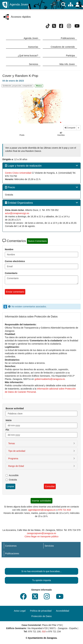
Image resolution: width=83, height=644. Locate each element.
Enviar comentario (15, 292)
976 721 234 (54, 631)
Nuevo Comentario (37, 241)
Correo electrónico (15, 261)
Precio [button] (10, 187)
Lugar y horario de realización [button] (23, 166)
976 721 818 (64, 510)
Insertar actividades (41, 501)
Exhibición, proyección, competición (17, 86)
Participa (70, 56)
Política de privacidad (41, 611)
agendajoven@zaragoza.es (42, 510)
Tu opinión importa (41, 580)
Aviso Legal (20, 611)
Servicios (34, 64)
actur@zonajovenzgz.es (17, 213)
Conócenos (11, 546)
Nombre (9, 249)
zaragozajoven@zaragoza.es (42, 533)
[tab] (41, 166)
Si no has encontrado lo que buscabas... (42, 571)
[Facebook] (61, 27)
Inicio (9, 420)
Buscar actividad (15, 408)
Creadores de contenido (63, 47)
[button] (41, 443)
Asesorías (33, 47)
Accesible (12, 475)
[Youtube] (77, 27)
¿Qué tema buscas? (28, 56)
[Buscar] (63, 5)
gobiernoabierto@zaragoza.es (50, 379)
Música (39, 86)
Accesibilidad (63, 611)
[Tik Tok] (48, 27)
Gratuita (11, 480)
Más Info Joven (67, 64)
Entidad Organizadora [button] (19, 203)
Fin (7, 430)
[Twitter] (54, 27)
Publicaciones (68, 38)
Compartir (70, 128)
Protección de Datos (41, 616)
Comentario (11, 273)
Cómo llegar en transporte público (41, 536)
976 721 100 (34, 631)
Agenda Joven (19, 4)
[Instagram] (69, 27)
